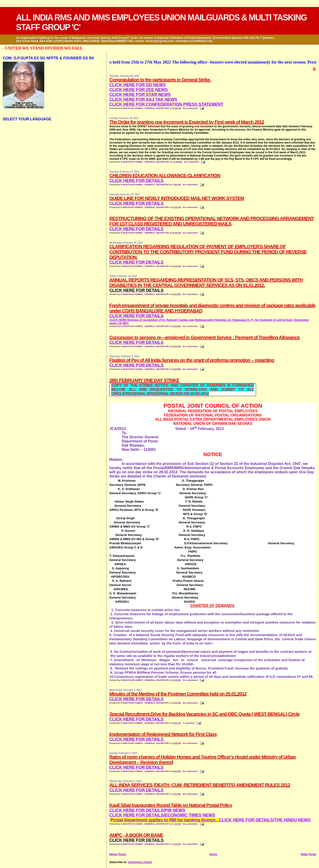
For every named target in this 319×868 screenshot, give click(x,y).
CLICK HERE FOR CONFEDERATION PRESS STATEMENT (166, 104)
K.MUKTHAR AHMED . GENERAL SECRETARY (145, 108)
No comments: (191, 108)
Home (213, 854)
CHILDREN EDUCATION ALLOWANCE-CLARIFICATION (165, 176)
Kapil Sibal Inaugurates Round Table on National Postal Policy (171, 805)
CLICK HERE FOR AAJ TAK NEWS (143, 99)
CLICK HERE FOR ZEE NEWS (139, 90)
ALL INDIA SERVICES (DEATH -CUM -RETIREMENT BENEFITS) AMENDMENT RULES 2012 (200, 785)
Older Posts (308, 854)
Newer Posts (118, 854)
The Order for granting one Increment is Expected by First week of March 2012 (187, 122)
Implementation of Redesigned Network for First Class (163, 734)
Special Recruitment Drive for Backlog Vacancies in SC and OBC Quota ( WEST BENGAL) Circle (204, 714)
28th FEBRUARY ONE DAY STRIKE (144, 380)
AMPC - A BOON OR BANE (136, 835)
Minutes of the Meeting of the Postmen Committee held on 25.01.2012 (178, 694)
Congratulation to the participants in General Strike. (160, 80)
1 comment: (189, 723)
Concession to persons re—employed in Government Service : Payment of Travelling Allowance (205, 337)
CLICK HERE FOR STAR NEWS (140, 95)
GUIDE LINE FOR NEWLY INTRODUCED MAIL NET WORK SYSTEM (177, 198)
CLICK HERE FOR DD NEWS (137, 85)
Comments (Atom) (140, 862)
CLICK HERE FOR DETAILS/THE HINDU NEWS (211, 820)
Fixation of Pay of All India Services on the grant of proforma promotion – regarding (192, 360)
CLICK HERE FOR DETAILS (136, 203)
